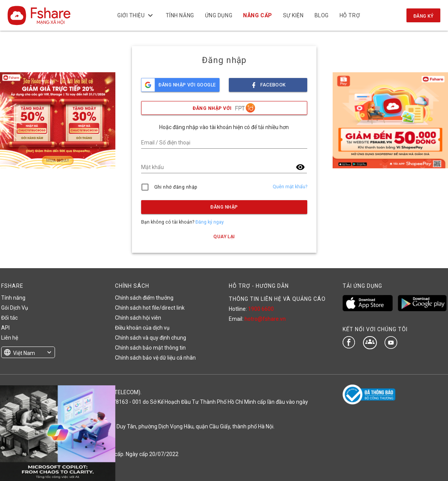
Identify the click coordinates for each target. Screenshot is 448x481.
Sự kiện (293, 15)
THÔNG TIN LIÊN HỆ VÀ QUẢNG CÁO (277, 299)
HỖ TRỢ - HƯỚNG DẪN (259, 286)
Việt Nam (24, 353)
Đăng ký (423, 16)
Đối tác (9, 318)
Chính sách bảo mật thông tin (150, 348)
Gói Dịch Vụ (15, 308)
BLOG (321, 15)
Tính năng (180, 15)
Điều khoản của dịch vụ (142, 328)
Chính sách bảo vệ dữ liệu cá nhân (155, 358)
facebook (268, 83)
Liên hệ (10, 338)
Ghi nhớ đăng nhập (176, 187)
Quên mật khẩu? (290, 187)
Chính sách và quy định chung (151, 338)
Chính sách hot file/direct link (150, 308)
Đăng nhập (224, 207)
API (5, 328)
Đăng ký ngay (210, 222)
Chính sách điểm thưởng (144, 298)
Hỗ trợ (350, 15)
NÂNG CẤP (257, 15)
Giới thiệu (136, 15)
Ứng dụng (219, 15)
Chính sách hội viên (138, 318)
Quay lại (224, 237)
